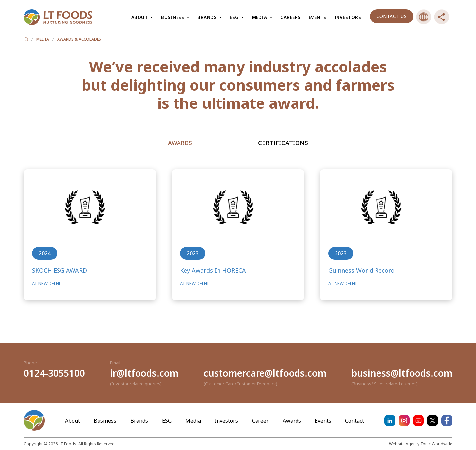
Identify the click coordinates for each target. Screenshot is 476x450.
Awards (292, 421)
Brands (139, 421)
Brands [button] (208, 17)
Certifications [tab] (283, 143)
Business (105, 421)
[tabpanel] (238, 247)
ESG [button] (235, 17)
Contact (355, 421)
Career (260, 421)
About (73, 421)
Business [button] (173, 17)
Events (317, 17)
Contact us (392, 16)
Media (193, 421)
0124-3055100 (54, 373)
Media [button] (260, 17)
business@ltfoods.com (402, 373)
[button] (424, 17)
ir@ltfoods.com (144, 373)
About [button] (140, 17)
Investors (348, 17)
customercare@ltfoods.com (265, 373)
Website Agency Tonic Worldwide (421, 444)
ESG (167, 421)
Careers (291, 17)
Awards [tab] (180, 143)
